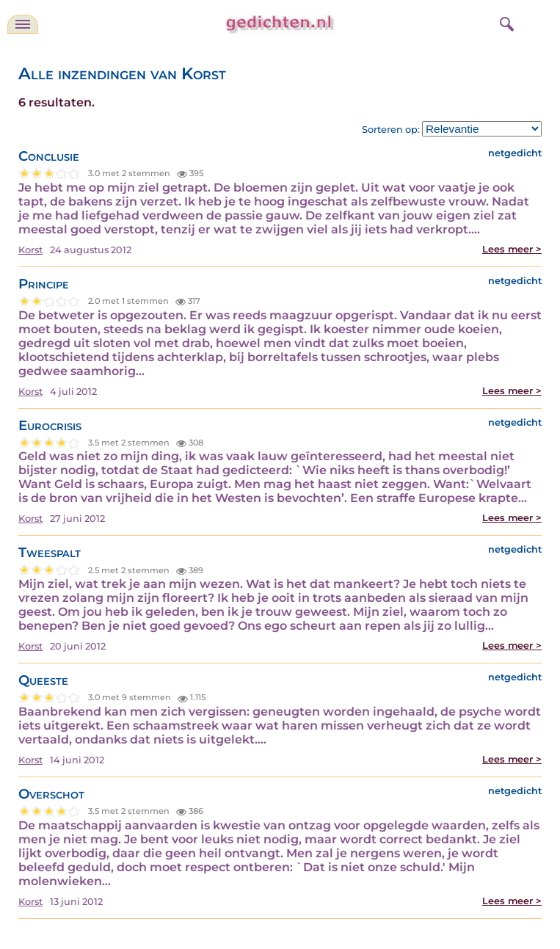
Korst (30, 250)
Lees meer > (512, 249)
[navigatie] (23, 24)
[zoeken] (505, 22)
